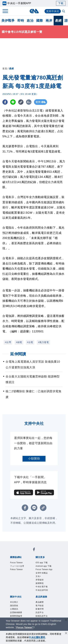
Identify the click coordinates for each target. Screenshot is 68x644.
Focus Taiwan (16, 563)
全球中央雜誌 (42, 573)
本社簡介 (14, 602)
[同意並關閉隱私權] (66, 634)
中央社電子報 (42, 587)
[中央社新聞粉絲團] (34, 550)
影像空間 (40, 609)
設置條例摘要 (16, 612)
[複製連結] (21, 102)
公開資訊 (14, 609)
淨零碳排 (40, 580)
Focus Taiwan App (44, 569)
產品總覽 (40, 602)
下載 (61, 3)
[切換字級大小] (30, 102)
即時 (21, 21)
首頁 (5, 69)
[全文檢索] (64, 11)
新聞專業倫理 (16, 616)
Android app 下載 (43, 566)
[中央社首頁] (34, 11)
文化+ (38, 576)
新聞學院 (40, 583)
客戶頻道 (40, 606)
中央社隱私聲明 (37, 637)
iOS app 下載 (42, 563)
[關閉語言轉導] (66, 620)
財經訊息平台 (42, 616)
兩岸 (49, 21)
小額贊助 (34, 459)
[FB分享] (5, 102)
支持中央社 (53, 11)
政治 (30, 21)
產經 (58, 21)
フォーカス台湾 (17, 566)
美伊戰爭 (8, 21)
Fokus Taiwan (16, 569)
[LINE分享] (13, 102)
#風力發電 (43, 342)
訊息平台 (40, 612)
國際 (40, 21)
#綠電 (19, 342)
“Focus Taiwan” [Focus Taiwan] (24, 627)
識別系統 (14, 606)
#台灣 (8, 342)
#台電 (30, 342)
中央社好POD (42, 590)
